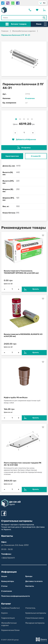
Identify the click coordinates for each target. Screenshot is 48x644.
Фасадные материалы (35, 623)
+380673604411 (8, 558)
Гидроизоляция (8, 618)
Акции (4, 576)
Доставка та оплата (34, 581)
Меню (41, 24)
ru (44, 3)
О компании (7, 591)
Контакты (30, 586)
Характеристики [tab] (12, 156)
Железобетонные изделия (9, 624)
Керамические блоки (10, 630)
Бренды (29, 576)
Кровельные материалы (36, 613)
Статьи (4, 586)
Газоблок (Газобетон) (10, 608)
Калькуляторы (8, 581)
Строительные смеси (35, 618)
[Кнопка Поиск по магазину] (44, 18)
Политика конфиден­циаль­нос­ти (16, 596)
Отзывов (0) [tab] (36, 156)
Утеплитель (30, 608)
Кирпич (5, 613)
